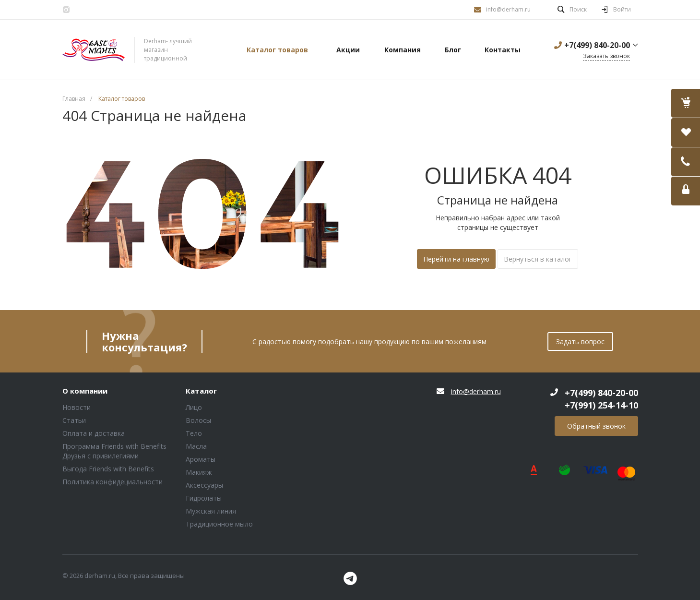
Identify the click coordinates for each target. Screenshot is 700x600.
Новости (77, 407)
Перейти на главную (456, 259)
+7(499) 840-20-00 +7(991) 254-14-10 (601, 399)
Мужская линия (211, 511)
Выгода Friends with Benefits (108, 469)
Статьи (74, 420)
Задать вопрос (580, 342)
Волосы (198, 420)
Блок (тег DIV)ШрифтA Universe (94, 50)
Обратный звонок (596, 426)
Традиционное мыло (219, 524)
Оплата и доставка (94, 433)
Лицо (194, 407)
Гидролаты (204, 498)
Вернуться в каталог (538, 259)
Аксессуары (204, 485)
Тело (194, 433)
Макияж (199, 472)
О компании (85, 391)
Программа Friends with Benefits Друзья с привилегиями (114, 451)
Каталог (201, 391)
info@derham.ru (508, 9)
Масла (196, 446)
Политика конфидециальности (113, 482)
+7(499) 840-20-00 (597, 45)
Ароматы (201, 459)
